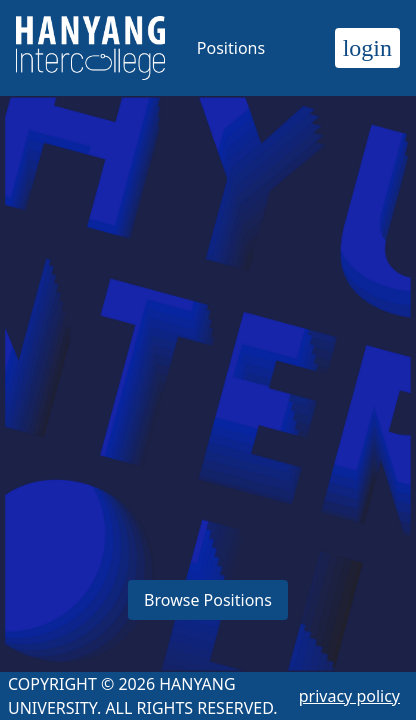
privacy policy (349, 696)
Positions (231, 48)
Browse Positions (208, 600)
